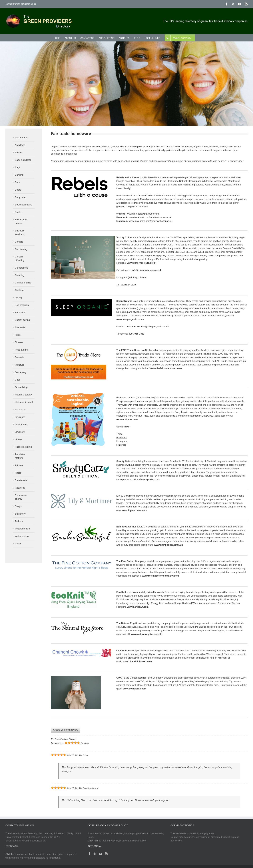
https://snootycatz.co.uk (146, 479)
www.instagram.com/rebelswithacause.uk (151, 221)
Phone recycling (23, 447)
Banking (19, 175)
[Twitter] (95, 854)
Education (20, 312)
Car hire (19, 242)
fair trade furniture (170, 146)
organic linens (201, 146)
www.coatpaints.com (135, 689)
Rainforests (21, 480)
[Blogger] (106, 854)
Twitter (120, 434)
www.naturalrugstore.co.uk (146, 634)
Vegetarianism (22, 529)
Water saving (22, 536)
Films (18, 335)
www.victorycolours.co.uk (142, 263)
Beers (18, 190)
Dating (18, 298)
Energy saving (22, 320)
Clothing (19, 290)
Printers (19, 465)
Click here (93, 841)
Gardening (20, 372)
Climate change (23, 283)
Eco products (22, 305)
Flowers (19, 342)
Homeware (21, 410)
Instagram (122, 441)
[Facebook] (89, 854)
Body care (20, 197)
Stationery (20, 514)
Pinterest (121, 445)
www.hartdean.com (138, 607)
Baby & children (23, 160)
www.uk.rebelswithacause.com (143, 214)
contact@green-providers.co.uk (21, 4)
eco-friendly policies (164, 150)
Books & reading (24, 205)
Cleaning (20, 275)
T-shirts (19, 521)
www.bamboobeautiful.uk (168, 545)
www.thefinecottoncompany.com (160, 576)
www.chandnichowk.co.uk (137, 661)
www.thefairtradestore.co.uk (166, 368)
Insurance (20, 417)
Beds (18, 182)
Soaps (18, 506)
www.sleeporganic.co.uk (130, 319)
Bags (18, 167)
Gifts (17, 380)
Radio (18, 473)
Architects (20, 145)
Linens (18, 439)
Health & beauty (23, 395)
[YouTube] (101, 854)
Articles (19, 152)
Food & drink (22, 350)
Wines (18, 544)
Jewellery (20, 432)
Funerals (20, 357)
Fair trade (20, 327)
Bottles (19, 212)
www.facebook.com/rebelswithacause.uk (150, 217)
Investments (21, 424)
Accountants (21, 138)
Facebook (122, 438)
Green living (21, 387)
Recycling (20, 488)
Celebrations (22, 268)
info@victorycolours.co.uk (147, 270)
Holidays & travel (24, 402)
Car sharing (21, 249)
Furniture (20, 365)
